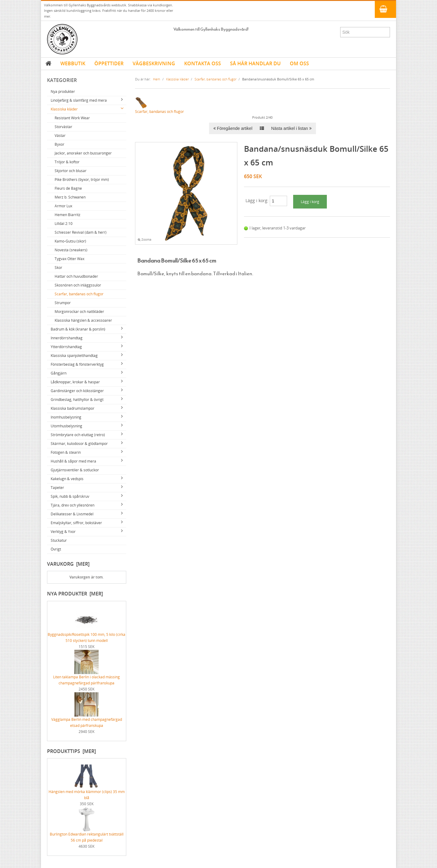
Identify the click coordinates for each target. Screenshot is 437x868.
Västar (60, 136)
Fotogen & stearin (66, 452)
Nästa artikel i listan (291, 128)
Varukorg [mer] (68, 564)
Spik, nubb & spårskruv (70, 496)
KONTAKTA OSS (203, 63)
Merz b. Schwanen (70, 197)
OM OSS (299, 63)
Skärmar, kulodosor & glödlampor (79, 444)
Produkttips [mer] (71, 751)
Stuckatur (59, 540)
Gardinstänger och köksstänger (77, 391)
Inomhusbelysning (66, 417)
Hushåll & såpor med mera (73, 461)
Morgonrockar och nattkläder (79, 312)
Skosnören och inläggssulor (78, 285)
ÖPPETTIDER (109, 63)
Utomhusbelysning (66, 426)
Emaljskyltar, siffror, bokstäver (76, 523)
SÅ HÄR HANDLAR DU (255, 63)
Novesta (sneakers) (71, 250)
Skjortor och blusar (71, 171)
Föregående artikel (233, 128)
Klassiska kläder (64, 109)
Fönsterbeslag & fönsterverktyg (77, 364)
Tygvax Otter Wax (69, 259)
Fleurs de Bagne (68, 188)
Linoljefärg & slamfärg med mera (79, 100)
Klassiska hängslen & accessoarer (83, 320)
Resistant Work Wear (72, 118)
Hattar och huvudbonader (76, 276)
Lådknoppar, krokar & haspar (75, 382)
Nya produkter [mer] (75, 594)
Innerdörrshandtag (67, 338)
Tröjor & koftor (67, 162)
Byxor (59, 144)
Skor (58, 268)
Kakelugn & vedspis (67, 479)
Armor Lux (63, 206)
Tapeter (57, 488)
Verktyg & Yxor (63, 532)
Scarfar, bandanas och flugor (79, 294)
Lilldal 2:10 (64, 224)
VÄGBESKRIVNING (154, 63)
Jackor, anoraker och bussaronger (83, 153)
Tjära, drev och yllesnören (73, 505)
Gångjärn (59, 373)
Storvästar (63, 127)
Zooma (145, 240)
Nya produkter (63, 92)
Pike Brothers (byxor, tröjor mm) (82, 180)
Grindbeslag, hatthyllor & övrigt (77, 400)
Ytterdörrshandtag (66, 347)
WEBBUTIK (73, 63)
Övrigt (56, 549)
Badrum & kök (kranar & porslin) (78, 329)
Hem (157, 79)
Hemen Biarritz (68, 215)
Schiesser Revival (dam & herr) (81, 232)
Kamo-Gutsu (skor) (70, 241)
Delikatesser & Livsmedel (72, 514)
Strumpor (63, 303)
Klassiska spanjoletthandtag (74, 356)
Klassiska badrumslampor (73, 408)
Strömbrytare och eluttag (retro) (78, 435)
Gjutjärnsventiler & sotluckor (75, 470)
